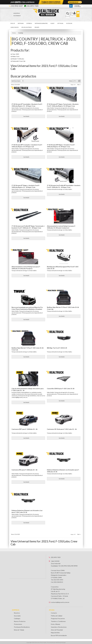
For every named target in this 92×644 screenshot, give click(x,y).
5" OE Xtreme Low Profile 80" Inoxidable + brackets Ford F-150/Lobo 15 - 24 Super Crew (64, 186)
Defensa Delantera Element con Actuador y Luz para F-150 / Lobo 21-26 (27, 511)
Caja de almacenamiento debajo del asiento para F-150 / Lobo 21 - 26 (28, 390)
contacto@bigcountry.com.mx (60, 602)
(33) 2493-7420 (56, 557)
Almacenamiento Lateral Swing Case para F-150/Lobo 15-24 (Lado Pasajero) (26, 268)
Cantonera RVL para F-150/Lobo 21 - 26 (24, 470)
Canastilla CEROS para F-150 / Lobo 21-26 (61, 389)
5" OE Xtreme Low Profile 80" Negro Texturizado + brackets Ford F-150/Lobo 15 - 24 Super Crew (28, 227)
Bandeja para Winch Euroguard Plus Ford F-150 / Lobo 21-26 (63, 268)
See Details (26, 157)
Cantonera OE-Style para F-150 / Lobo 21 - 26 (62, 429)
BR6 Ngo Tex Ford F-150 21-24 (57, 348)
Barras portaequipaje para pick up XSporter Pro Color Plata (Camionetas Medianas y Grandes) (27, 308)
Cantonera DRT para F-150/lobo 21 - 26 (24, 429)
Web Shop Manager (61, 642)
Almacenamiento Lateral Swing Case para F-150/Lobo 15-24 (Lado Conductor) (61, 227)
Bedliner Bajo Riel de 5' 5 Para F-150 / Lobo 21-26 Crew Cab (63, 308)
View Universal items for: (44, 543)
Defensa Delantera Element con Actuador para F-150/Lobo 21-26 (63, 471)
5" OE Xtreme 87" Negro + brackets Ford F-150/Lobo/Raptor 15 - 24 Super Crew (26, 186)
